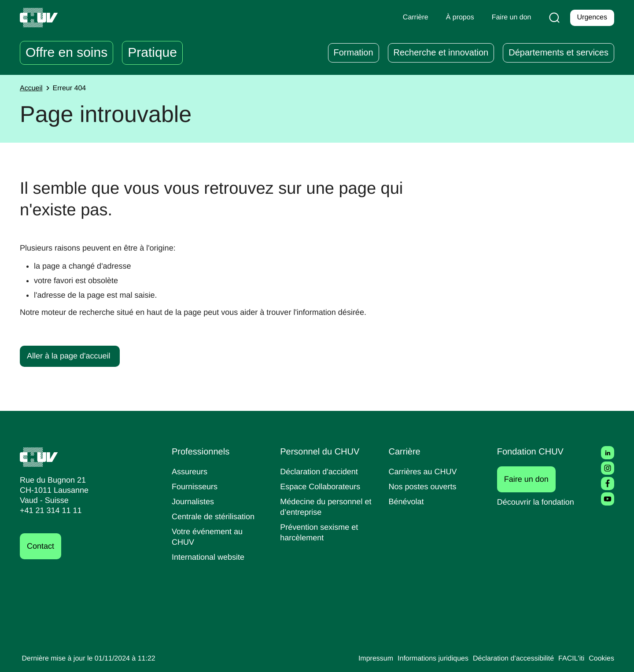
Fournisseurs (196, 486)
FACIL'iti (569, 659)
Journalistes (194, 501)
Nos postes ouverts (425, 486)
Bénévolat (407, 501)
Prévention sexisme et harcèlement (321, 532)
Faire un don (531, 479)
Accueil (32, 89)
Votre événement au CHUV (209, 537)
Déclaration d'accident (322, 471)
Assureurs (191, 471)
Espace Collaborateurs (322, 486)
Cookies (601, 659)
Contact (42, 546)
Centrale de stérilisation (216, 516)
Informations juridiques (420, 659)
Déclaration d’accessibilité (507, 659)
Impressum (358, 659)
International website (211, 557)
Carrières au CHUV (425, 471)
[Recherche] (553, 18)
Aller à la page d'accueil (71, 356)
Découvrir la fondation (539, 502)
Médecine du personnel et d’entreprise (324, 507)
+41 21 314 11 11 (48, 511)
